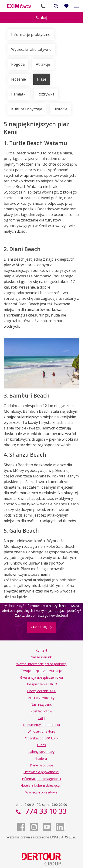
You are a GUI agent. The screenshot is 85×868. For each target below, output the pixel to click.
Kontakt (41, 650)
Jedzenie (19, 79)
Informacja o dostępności (41, 779)
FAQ (41, 718)
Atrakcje (43, 64)
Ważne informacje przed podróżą (41, 664)
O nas (41, 745)
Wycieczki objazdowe (41, 792)
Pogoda (18, 64)
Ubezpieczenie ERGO (41, 684)
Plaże (42, 79)
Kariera (41, 758)
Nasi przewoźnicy (41, 698)
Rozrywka (46, 94)
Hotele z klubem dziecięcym (41, 785)
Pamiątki (19, 94)
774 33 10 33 (43, 6)
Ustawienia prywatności (41, 772)
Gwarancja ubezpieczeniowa (41, 677)
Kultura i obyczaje (27, 109)
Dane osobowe (41, 765)
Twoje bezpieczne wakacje (41, 671)
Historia (60, 109)
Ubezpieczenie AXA (41, 691)
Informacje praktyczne (31, 34)
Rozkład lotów (41, 711)
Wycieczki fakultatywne (31, 49)
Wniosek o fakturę (41, 731)
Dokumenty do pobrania (41, 725)
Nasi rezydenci (41, 704)
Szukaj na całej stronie (56, 6)
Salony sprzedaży (41, 752)
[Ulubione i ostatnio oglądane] (66, 6)
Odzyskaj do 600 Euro (41, 738)
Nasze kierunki (41, 657)
